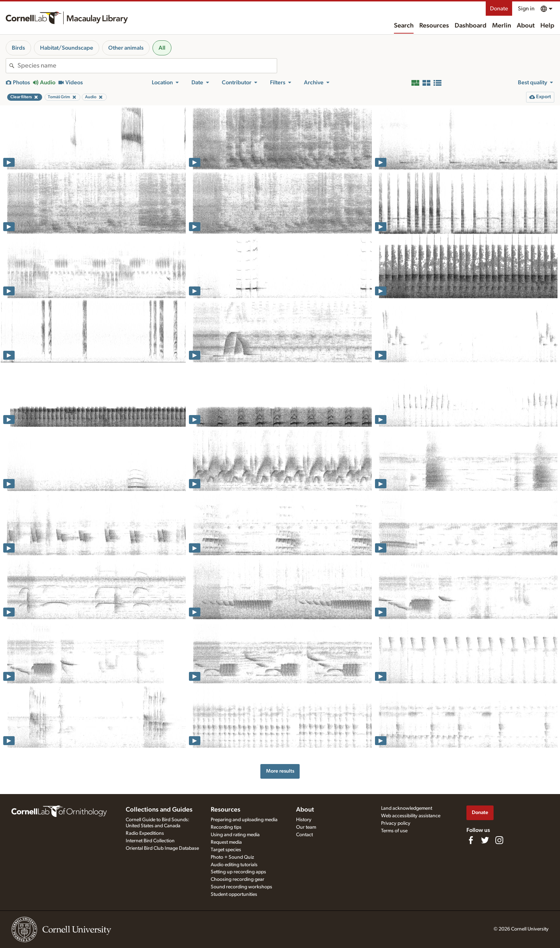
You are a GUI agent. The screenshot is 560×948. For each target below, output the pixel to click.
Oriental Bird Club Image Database (162, 848)
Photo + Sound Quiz (232, 857)
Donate (499, 9)
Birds (18, 48)
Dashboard (471, 26)
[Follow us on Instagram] (499, 840)
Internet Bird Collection (150, 841)
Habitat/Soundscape (67, 48)
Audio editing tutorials (234, 865)
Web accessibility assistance (411, 816)
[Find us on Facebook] (471, 840)
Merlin (502, 26)
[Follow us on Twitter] (485, 840)
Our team (306, 827)
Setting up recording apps (238, 872)
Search (404, 26)
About (526, 26)
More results (280, 771)
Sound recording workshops (241, 887)
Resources (434, 26)
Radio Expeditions (145, 833)
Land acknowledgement (407, 808)
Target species (226, 850)
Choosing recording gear (237, 879)
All (162, 48)
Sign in (526, 9)
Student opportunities (234, 894)
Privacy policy (396, 823)
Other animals (126, 48)
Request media (226, 842)
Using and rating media (235, 835)
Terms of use (394, 831)
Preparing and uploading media (244, 820)
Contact (304, 835)
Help (547, 26)
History (304, 820)
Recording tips (226, 827)
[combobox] (147, 66)
